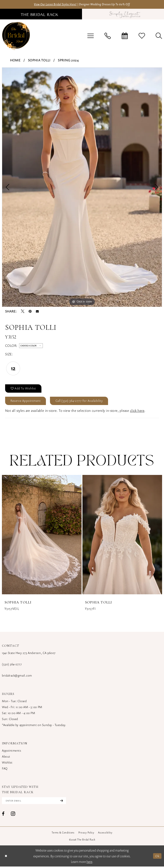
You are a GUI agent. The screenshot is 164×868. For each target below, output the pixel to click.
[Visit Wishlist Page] (142, 36)
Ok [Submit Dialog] (157, 857)
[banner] (16, 36)
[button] (91, 36)
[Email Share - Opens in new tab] (37, 311)
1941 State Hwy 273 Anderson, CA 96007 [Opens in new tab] (29, 654)
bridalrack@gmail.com (17, 677)
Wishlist (7, 764)
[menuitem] (91, 36)
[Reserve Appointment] (125, 36)
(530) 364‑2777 (12, 665)
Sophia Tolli (39, 60)
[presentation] (42, 536)
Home (15, 60)
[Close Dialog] (6, 857)
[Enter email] (35, 802)
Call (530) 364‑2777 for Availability (81, 402)
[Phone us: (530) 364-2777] (108, 36)
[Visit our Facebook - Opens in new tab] (3, 815)
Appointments (11, 752)
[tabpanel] (82, 187)
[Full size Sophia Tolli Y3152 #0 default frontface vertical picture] (82, 187)
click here (137, 412)
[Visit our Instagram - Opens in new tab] (13, 815)
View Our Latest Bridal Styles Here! (52, 4)
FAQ (5, 770)
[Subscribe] (64, 802)
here (89, 863)
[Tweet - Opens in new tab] (23, 311)
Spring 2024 (68, 60)
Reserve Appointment (26, 402)
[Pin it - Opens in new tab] (30, 311)
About (6, 758)
